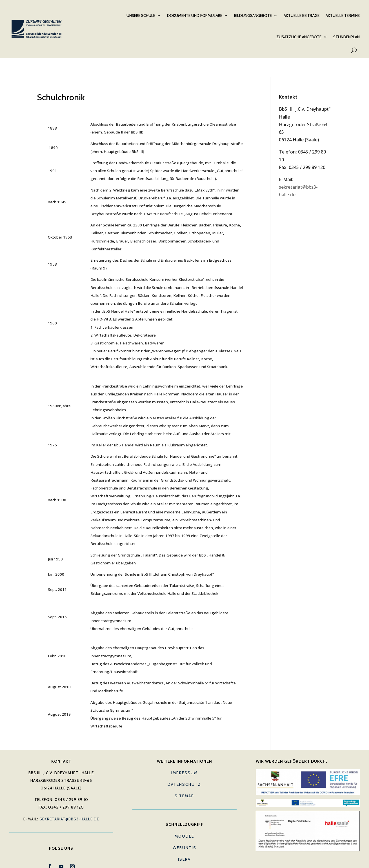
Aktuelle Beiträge (302, 14)
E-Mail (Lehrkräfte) (184, 850)
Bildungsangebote (253, 14)
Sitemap (184, 775)
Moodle (184, 815)
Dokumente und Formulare (195, 14)
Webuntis (184, 827)
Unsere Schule (141, 14)
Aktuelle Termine (343, 14)
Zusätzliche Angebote (299, 36)
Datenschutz (184, 763)
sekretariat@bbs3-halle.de (69, 798)
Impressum (184, 752)
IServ (184, 838)
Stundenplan (346, 36)
